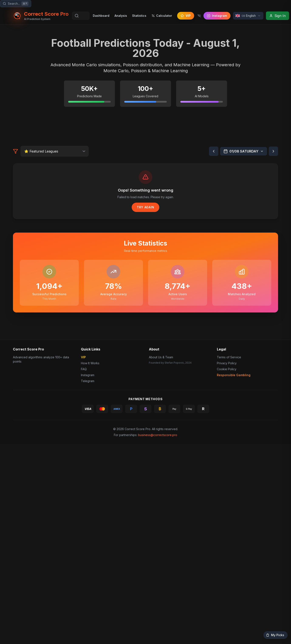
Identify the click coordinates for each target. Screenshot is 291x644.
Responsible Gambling (234, 582)
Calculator (161, 16)
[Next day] (273, 263)
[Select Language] (247, 16)
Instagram (88, 582)
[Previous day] (214, 263)
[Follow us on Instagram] (216, 16)
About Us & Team (161, 564)
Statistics (138, 16)
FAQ (84, 576)
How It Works (90, 570)
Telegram (87, 588)
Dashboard (100, 16)
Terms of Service (228, 564)
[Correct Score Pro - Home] (40, 16)
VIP (185, 16)
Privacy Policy (226, 570)
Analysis (120, 16)
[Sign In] (277, 16)
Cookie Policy (226, 576)
